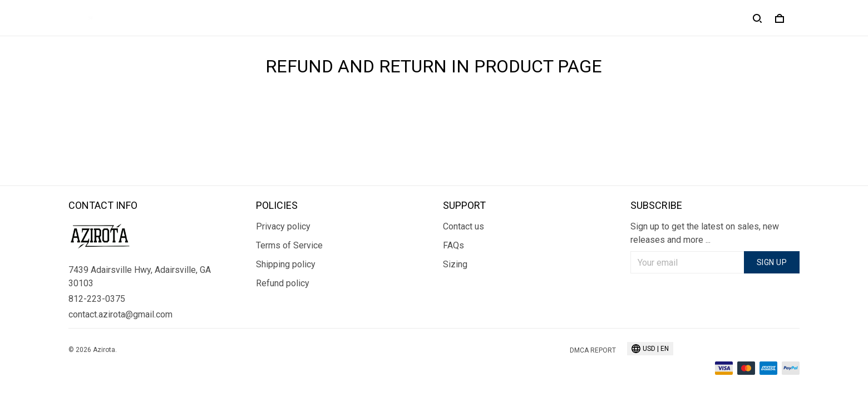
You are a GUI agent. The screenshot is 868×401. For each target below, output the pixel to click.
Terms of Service (289, 245)
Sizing (455, 264)
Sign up (772, 262)
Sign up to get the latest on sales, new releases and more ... (705, 233)
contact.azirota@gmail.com (120, 314)
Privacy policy (283, 226)
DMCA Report (593, 350)
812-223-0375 (97, 299)
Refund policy (283, 283)
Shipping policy (286, 264)
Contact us (463, 226)
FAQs (453, 245)
